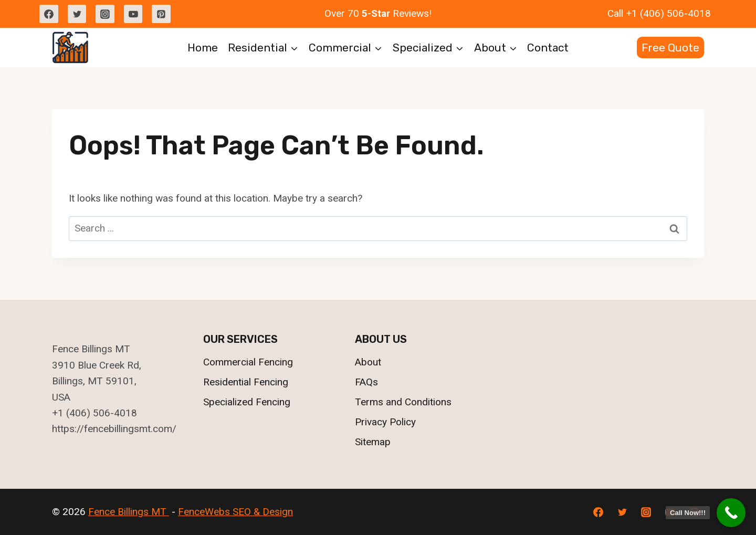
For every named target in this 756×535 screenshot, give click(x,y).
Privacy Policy (385, 422)
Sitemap (373, 442)
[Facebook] (49, 14)
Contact (548, 48)
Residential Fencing (246, 382)
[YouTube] (133, 14)
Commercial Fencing (248, 362)
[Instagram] (105, 14)
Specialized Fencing (247, 402)
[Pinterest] (161, 14)
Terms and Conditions (403, 402)
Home (203, 48)
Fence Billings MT (129, 512)
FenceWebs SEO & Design (235, 512)
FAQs (366, 382)
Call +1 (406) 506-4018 (659, 13)
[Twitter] (77, 14)
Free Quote (670, 48)
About (368, 362)
